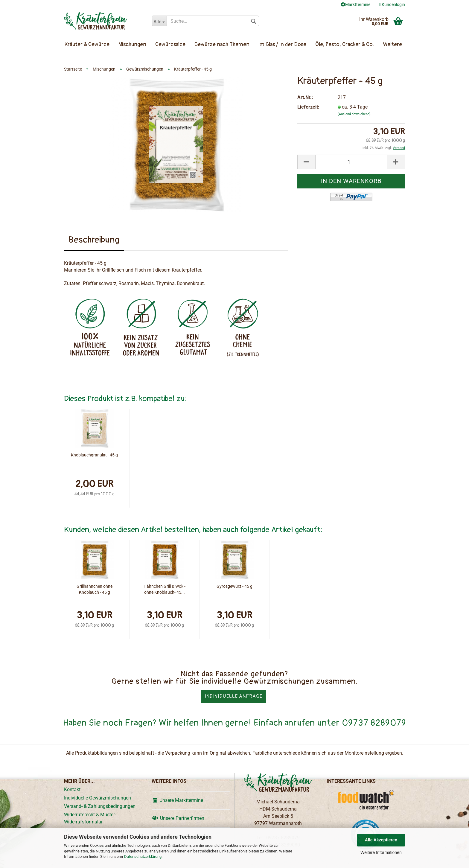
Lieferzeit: (308, 107)
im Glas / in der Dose (282, 44)
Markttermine (356, 4)
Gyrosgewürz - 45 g (234, 586)
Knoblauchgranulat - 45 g (94, 455)
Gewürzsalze (170, 44)
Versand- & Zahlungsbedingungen (100, 806)
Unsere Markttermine (177, 800)
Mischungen (132, 44)
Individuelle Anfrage (233, 696)
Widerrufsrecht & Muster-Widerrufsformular (90, 818)
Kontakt (72, 789)
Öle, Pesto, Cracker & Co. (345, 44)
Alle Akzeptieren (381, 840)
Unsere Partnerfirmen (178, 818)
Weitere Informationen (381, 852)
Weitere (392, 44)
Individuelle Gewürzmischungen (98, 798)
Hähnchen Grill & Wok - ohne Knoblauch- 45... (165, 589)
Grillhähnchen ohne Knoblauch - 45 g (95, 589)
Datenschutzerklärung (143, 856)
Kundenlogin (392, 4)
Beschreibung (94, 240)
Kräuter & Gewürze (87, 44)
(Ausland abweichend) (354, 114)
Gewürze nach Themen (222, 44)
